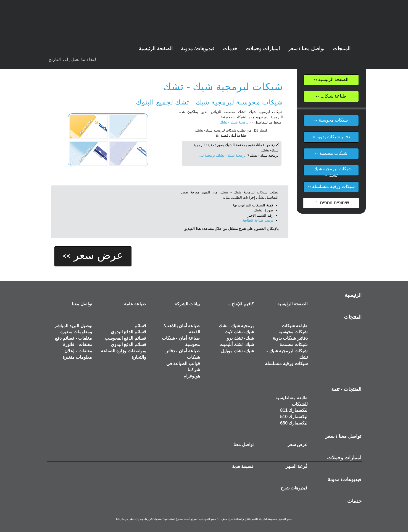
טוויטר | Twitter (76, 50)
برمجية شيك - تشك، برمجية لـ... (222, 155)
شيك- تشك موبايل (237, 351)
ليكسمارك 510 (294, 417)
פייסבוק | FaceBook (65, 50)
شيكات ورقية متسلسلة (286, 364)
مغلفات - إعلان (78, 351)
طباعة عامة (135, 304)
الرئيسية (353, 295)
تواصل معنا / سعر (343, 436)
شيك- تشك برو (240, 338)
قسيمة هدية (243, 466)
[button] (198, 49)
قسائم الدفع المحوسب (125, 338)
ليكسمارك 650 (294, 423)
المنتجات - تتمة (346, 389)
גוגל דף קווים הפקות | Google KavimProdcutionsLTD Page (87, 50)
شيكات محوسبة (293, 332)
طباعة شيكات (295, 326)
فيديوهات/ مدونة (344, 479)
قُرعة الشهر (297, 466)
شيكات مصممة (294, 344)
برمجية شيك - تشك (234, 122)
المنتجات (353, 317)
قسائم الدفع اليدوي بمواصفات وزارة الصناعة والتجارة (123, 351)
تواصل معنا (82, 304)
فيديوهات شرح (294, 488)
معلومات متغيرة (77, 357)
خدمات (354, 501)
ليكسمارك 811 (294, 410)
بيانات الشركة (187, 304)
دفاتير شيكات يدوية (290, 338)
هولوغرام (192, 376)
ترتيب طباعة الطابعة (258, 220)
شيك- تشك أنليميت (236, 344)
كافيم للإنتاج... (241, 304)
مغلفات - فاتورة (77, 344)
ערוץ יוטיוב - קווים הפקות (54, 50)
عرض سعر (298, 445)
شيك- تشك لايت (239, 332)
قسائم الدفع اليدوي (128, 332)
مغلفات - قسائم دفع (74, 338)
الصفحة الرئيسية (292, 304)
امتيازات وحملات (344, 458)
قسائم (140, 326)
